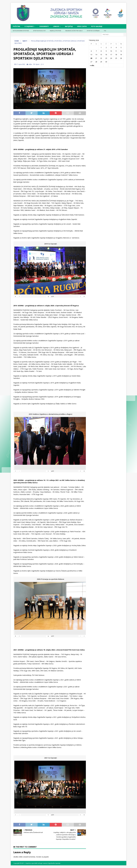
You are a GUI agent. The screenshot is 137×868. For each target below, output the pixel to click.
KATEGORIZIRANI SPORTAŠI (21, 31)
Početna (16, 26)
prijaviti (46, 857)
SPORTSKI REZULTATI (39, 31)
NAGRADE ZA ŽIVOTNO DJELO (74, 31)
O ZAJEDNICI (29, 26)
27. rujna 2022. (21, 64)
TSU (105, 31)
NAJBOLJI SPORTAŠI (55, 31)
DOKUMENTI (44, 26)
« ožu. (92, 65)
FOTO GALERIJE (97, 26)
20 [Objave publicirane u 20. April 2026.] (91, 58)
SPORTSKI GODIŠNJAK (93, 31)
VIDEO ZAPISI (82, 26)
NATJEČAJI (69, 26)
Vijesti (37, 64)
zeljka (30, 64)
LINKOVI (56, 26)
